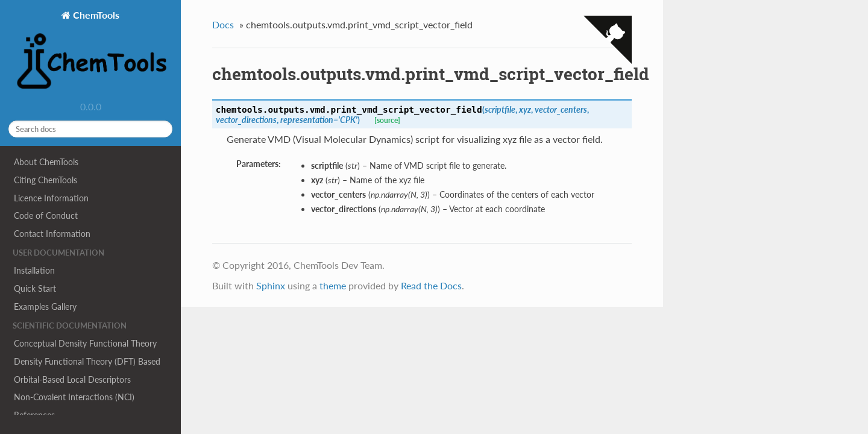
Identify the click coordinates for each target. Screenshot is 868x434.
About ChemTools (46, 162)
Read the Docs (431, 285)
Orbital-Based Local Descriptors (72, 379)
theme (333, 285)
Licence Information (51, 198)
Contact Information (52, 234)
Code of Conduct (46, 215)
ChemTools (90, 52)
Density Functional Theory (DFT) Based (87, 361)
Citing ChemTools (46, 180)
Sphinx (271, 285)
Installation (34, 270)
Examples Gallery (45, 307)
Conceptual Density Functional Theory (85, 343)
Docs (223, 24)
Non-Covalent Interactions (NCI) (74, 397)
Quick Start (35, 288)
